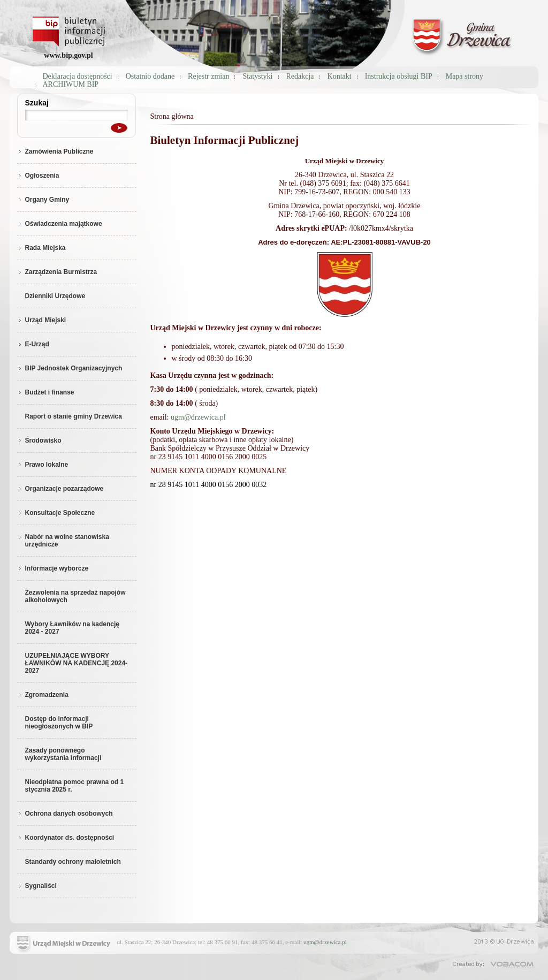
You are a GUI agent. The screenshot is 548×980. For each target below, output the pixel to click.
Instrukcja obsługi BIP (399, 76)
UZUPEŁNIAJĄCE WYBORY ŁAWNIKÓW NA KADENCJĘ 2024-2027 (77, 663)
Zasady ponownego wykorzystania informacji (63, 754)
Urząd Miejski (42, 320)
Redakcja (300, 76)
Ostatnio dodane (150, 76)
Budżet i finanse (46, 392)
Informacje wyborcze (53, 568)
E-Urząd (33, 344)
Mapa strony (465, 76)
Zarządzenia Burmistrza (57, 272)
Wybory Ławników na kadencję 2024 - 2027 (73, 628)
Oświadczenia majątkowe (60, 224)
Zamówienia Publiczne (55, 151)
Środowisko (39, 440)
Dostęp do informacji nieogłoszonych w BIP (59, 723)
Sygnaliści (37, 886)
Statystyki (257, 76)
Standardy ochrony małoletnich (73, 862)
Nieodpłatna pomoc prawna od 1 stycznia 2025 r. (75, 786)
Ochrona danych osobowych (65, 814)
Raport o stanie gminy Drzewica (74, 416)
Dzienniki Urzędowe (55, 296)
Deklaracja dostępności (78, 76)
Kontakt (340, 76)
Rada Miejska (41, 248)
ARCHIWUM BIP (71, 84)
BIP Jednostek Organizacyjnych (70, 368)
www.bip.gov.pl (68, 55)
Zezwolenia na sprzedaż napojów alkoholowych (75, 596)
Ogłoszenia (38, 176)
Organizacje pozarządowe (60, 489)
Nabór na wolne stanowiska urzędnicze (63, 541)
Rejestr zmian (208, 76)
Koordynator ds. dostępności (66, 838)
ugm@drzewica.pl (198, 417)
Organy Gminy (43, 200)
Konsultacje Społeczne (56, 513)
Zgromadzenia (43, 695)
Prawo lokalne (43, 465)
